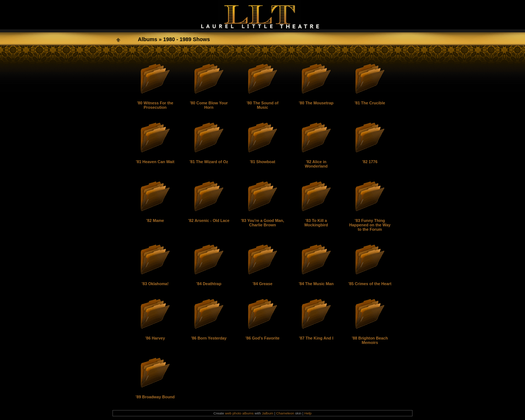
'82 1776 (370, 162)
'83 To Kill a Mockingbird (316, 223)
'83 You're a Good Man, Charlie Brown (262, 223)
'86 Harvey (155, 338)
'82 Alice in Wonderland (316, 164)
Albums (148, 39)
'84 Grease (262, 284)
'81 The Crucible (370, 103)
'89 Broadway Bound (155, 397)
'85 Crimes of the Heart (370, 284)
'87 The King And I (316, 338)
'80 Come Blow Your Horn (209, 105)
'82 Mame (155, 220)
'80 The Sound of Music (263, 105)
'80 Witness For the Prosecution (155, 105)
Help (308, 413)
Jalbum (267, 413)
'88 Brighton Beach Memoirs (370, 340)
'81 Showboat (262, 162)
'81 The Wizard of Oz (209, 162)
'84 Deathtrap (209, 284)
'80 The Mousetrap (316, 103)
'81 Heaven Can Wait (155, 162)
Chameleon (285, 413)
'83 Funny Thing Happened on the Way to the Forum (370, 225)
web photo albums (239, 413)
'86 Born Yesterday (209, 338)
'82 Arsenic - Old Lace (209, 220)
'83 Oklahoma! (155, 284)
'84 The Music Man (316, 284)
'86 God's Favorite (263, 338)
